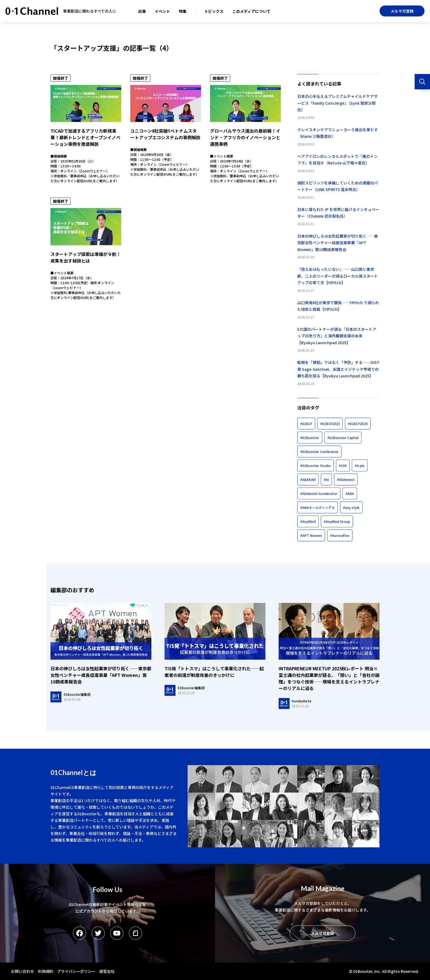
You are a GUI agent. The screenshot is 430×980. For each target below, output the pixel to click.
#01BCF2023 (330, 424)
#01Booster (310, 438)
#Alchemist (346, 479)
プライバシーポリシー (76, 971)
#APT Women (311, 535)
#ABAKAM (308, 479)
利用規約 (46, 971)
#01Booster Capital (343, 438)
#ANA (350, 493)
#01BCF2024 (358, 424)
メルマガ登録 (402, 11)
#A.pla (360, 465)
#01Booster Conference (319, 451)
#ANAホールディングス (318, 507)
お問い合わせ (22, 971)
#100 (343, 465)
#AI (326, 479)
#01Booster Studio (316, 465)
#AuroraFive (340, 535)
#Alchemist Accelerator (319, 493)
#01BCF (306, 424)
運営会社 (107, 971)
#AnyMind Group (337, 521)
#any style (351, 507)
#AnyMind (308, 521)
